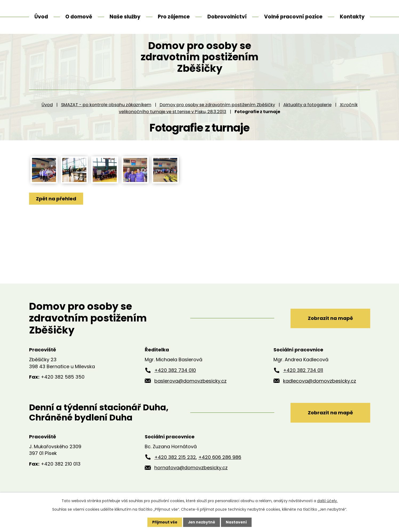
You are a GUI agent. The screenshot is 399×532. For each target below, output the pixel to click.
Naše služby (125, 17)
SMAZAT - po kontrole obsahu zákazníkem (106, 115)
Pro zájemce (174, 17)
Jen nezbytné (202, 522)
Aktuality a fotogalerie (307, 115)
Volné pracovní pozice (293, 17)
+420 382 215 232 (175, 467)
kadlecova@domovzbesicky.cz (320, 391)
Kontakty (352, 17)
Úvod (47, 115)
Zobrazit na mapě (329, 328)
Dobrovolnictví (227, 17)
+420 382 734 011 (303, 380)
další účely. (327, 501)
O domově (79, 17)
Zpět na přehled (56, 209)
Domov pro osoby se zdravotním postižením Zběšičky (217, 115)
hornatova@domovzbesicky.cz (191, 478)
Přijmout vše (164, 522)
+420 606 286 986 (220, 467)
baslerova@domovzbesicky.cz (190, 391)
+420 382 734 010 (175, 380)
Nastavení (237, 522)
